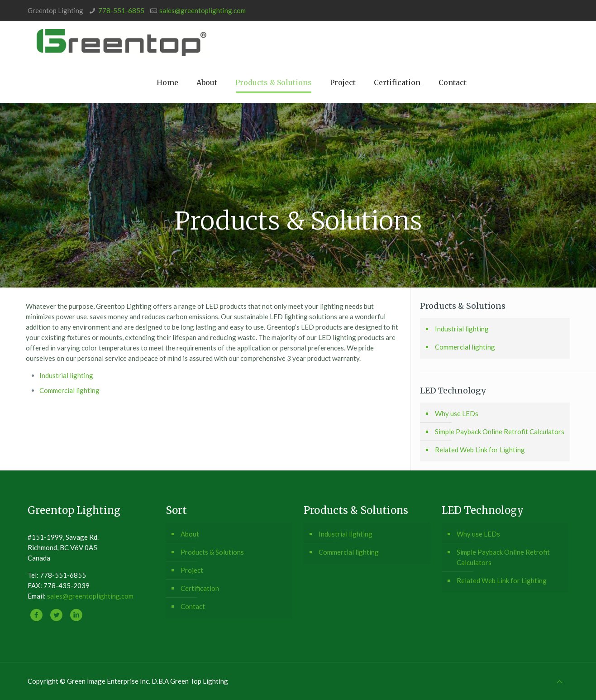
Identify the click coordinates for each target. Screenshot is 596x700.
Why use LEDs (457, 413)
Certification (200, 588)
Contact (193, 606)
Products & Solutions (212, 552)
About (190, 534)
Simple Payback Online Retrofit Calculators (500, 432)
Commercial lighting (69, 390)
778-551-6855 (121, 10)
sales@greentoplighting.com (203, 10)
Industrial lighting (66, 375)
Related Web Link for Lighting (480, 450)
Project (192, 570)
